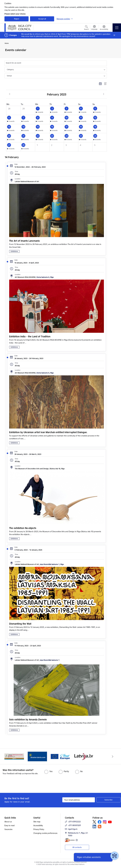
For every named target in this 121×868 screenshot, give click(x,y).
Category (10, 70)
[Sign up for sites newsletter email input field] (79, 800)
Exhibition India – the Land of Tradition (30, 336)
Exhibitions (14, 251)
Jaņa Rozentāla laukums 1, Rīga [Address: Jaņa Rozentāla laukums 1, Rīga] (52, 564)
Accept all (42, 19)
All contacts (77, 847)
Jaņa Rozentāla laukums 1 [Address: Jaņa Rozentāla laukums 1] (50, 660)
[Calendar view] (100, 84)
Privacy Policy (39, 829)
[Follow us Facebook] (100, 822)
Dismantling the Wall (20, 624)
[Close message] (114, 35)
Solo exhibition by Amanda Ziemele (28, 720)
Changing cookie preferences (45, 833)
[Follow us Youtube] (110, 822)
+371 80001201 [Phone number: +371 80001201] (74, 825)
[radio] (48, 771)
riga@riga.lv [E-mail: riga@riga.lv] (73, 829)
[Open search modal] (86, 28)
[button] (42, 110)
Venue (9, 76)
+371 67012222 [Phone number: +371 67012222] (74, 822)
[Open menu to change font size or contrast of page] (104, 28)
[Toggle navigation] (117, 28)
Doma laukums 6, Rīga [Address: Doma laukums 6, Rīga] (45, 277)
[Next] (113, 756)
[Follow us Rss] (100, 827)
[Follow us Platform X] (94, 822)
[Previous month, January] (10, 94)
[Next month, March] (104, 94)
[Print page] (113, 49)
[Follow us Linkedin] (94, 826)
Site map (37, 822)
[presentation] (20, 784)
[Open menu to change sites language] (94, 28)
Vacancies (8, 829)
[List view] (106, 84)
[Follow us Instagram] (105, 822)
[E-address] (70, 840)
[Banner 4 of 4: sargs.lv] (37, 756)
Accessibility (38, 825)
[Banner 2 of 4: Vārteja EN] (84, 756)
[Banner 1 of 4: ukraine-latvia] (60, 756)
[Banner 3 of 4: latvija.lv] (14, 756)
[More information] (77, 840)
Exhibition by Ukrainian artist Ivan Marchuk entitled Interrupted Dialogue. (48, 432)
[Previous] (8, 756)
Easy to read (10, 825)
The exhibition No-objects (23, 528)
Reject (17, 19)
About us (8, 822)
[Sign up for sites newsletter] (108, 800)
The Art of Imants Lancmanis (24, 241)
